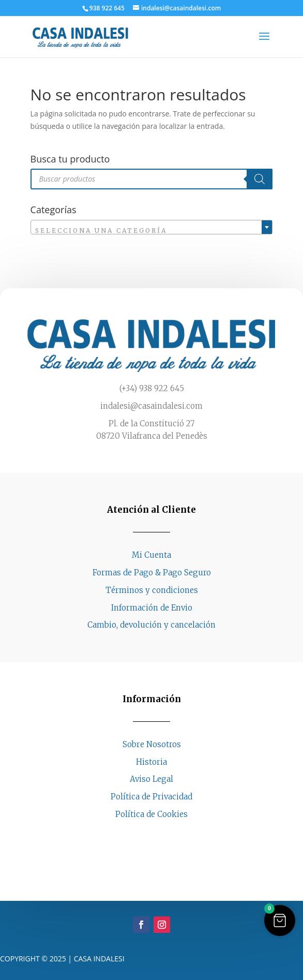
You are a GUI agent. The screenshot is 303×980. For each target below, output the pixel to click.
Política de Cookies (151, 814)
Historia (151, 762)
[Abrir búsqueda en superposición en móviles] (152, 179)
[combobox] (152, 227)
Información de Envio (152, 608)
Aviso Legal (151, 779)
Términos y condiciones (152, 590)
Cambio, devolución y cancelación (151, 625)
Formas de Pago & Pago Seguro (152, 573)
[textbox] (152, 231)
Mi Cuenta (151, 555)
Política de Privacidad (151, 797)
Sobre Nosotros (152, 744)
